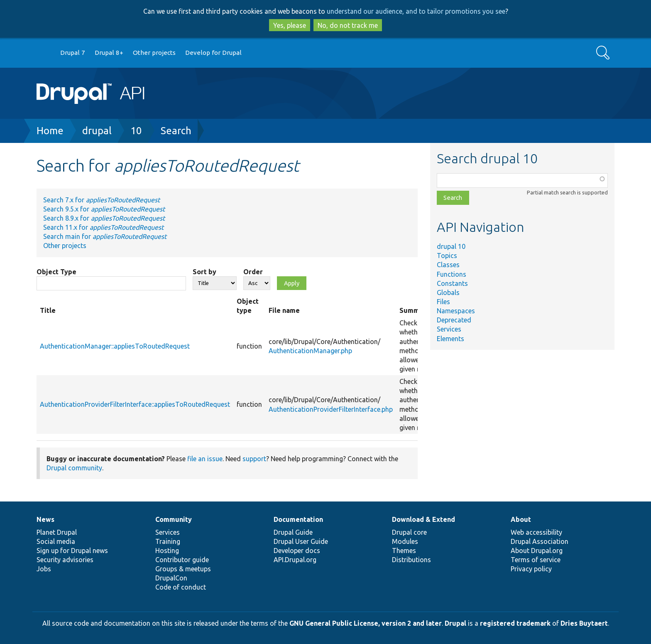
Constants (452, 283)
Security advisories (65, 560)
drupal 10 (451, 246)
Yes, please (290, 25)
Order (253, 272)
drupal (97, 131)
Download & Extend (423, 519)
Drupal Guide (293, 532)
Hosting (167, 551)
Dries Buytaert (584, 623)
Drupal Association (540, 541)
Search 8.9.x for (104, 218)
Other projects (154, 53)
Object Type (56, 272)
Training (168, 541)
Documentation (298, 519)
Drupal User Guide (301, 541)
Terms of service (536, 560)
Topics (447, 256)
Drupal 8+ (109, 53)
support (254, 459)
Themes (404, 551)
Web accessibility (536, 532)
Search (176, 131)
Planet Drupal (57, 532)
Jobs (44, 569)
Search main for (105, 236)
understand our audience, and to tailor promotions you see (416, 11)
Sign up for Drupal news (72, 551)
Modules (405, 541)
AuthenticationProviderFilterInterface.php (331, 409)
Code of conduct (181, 587)
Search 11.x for (103, 227)
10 (136, 131)
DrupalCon (171, 578)
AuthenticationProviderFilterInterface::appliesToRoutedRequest (135, 404)
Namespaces (456, 311)
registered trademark (515, 623)
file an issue (205, 459)
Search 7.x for (102, 200)
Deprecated (454, 320)
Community (174, 519)
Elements (450, 339)
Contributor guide (182, 560)
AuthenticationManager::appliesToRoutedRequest (115, 346)
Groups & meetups (183, 569)
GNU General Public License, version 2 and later (366, 623)
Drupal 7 (73, 53)
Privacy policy (531, 569)
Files (443, 302)
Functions (452, 274)
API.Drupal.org (295, 560)
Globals (448, 293)
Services (449, 329)
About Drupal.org (537, 551)
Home (50, 131)
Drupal (455, 623)
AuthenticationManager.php (310, 351)
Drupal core (409, 532)
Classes (448, 265)
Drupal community (74, 468)
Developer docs (297, 551)
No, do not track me (348, 25)
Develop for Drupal (213, 53)
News (45, 519)
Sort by (204, 272)
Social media (56, 541)
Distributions (411, 560)
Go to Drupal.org (44, 53)
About (521, 519)
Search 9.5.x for (104, 209)
